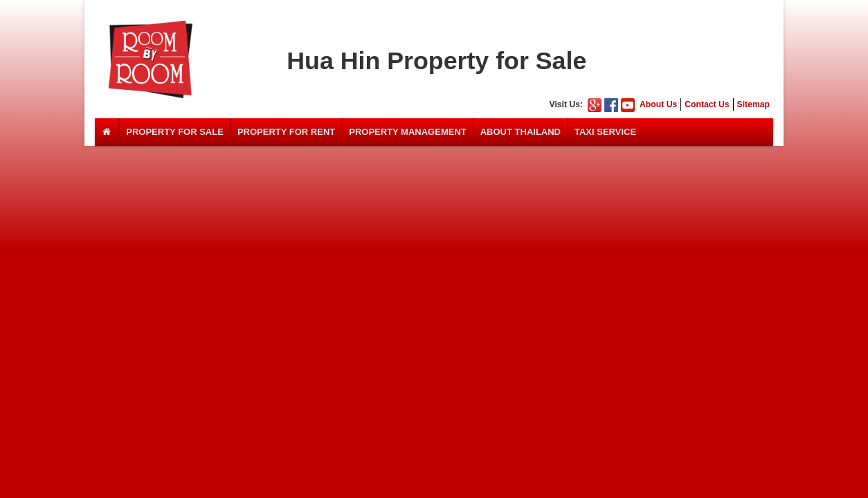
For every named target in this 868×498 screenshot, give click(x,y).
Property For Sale (175, 132)
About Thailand (521, 132)
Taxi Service (605, 132)
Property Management (408, 132)
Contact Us (707, 104)
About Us (658, 104)
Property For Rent (286, 132)
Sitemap (753, 104)
